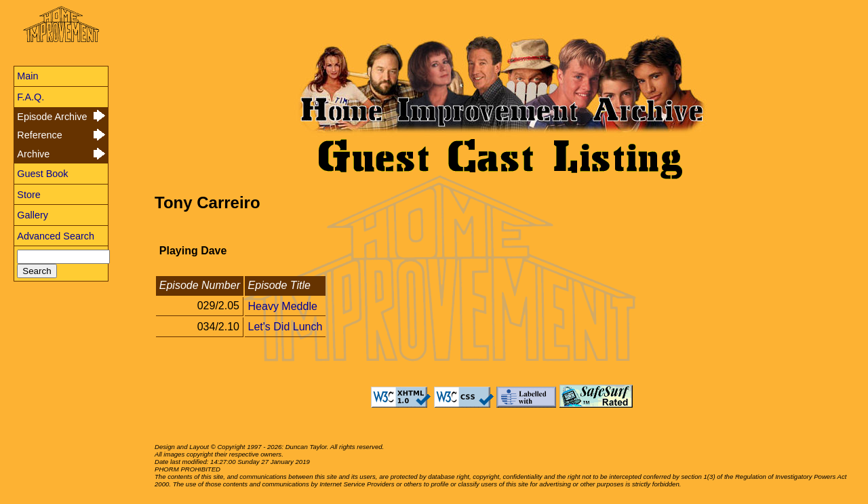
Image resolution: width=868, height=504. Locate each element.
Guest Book (42, 174)
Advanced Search (56, 236)
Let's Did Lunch (285, 327)
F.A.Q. (31, 97)
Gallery (33, 215)
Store (28, 195)
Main (27, 76)
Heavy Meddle (283, 306)
